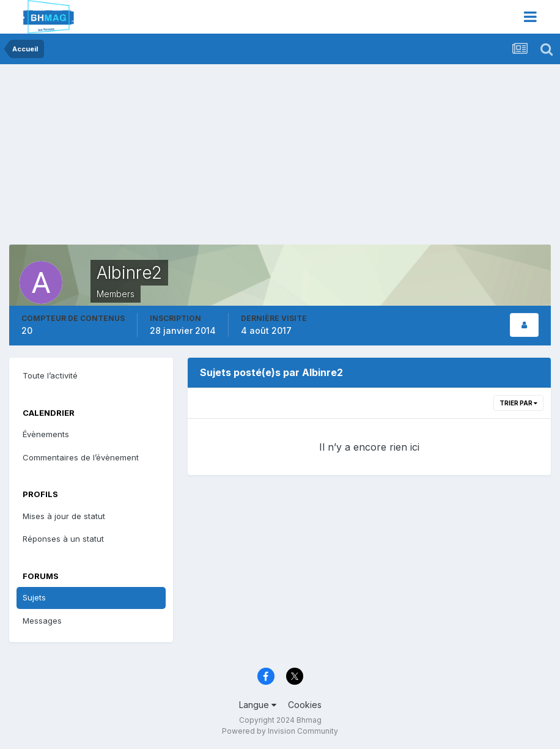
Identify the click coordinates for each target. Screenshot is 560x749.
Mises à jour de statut (64, 516)
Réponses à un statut (63, 539)
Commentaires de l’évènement (81, 457)
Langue (258, 705)
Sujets (34, 597)
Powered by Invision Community (280, 731)
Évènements (46, 434)
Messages (42, 621)
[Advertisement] (152, 159)
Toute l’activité (50, 375)
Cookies (305, 705)
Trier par (518, 403)
